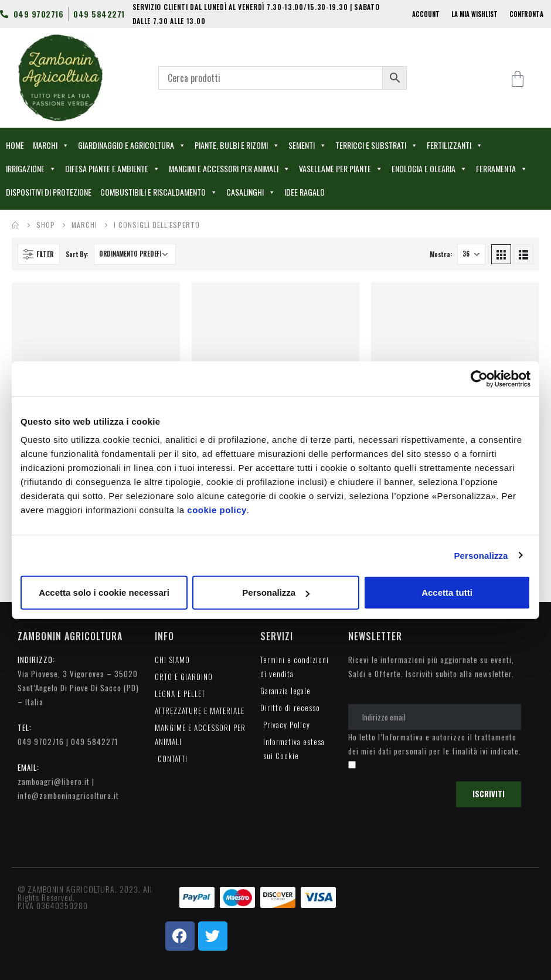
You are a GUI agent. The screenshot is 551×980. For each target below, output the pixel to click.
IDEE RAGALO (305, 192)
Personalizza (481, 555)
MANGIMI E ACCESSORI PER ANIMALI (229, 169)
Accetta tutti (447, 593)
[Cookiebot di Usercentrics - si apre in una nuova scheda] (479, 378)
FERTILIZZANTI (455, 145)
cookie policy (217, 510)
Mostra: (441, 254)
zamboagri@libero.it (54, 781)
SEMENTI (307, 145)
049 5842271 (94, 742)
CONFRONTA (526, 14)
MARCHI (51, 145)
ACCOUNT (426, 14)
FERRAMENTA (502, 169)
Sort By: (77, 254)
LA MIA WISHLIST (475, 14)
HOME (15, 145)
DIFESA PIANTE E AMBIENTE (113, 169)
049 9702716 (41, 742)
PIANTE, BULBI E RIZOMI (237, 145)
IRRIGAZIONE (31, 169)
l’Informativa (401, 737)
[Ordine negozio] (135, 254)
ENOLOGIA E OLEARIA (429, 169)
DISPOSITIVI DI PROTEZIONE (49, 192)
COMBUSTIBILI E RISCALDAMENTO (159, 192)
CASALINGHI (251, 192)
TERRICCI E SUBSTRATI (377, 145)
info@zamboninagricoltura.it (68, 795)
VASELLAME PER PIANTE (341, 169)
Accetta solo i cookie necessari (104, 593)
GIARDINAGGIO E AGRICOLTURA (132, 145)
